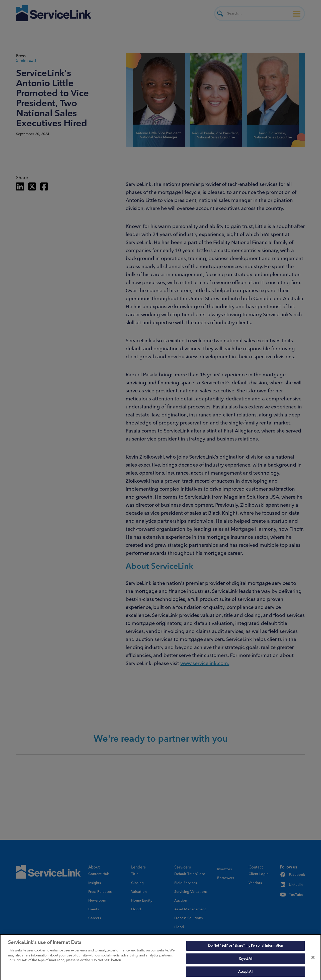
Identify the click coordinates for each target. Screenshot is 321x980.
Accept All (246, 973)
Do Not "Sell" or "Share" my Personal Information (246, 947)
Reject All (246, 960)
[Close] (313, 959)
